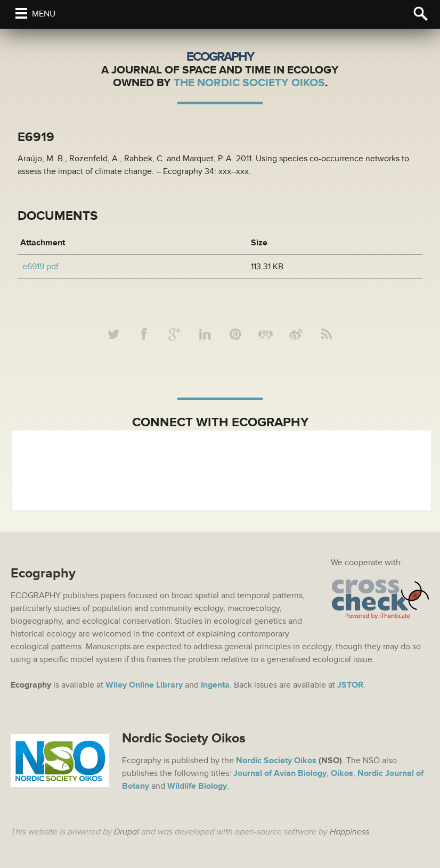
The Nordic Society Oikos (249, 83)
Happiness (349, 832)
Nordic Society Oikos (276, 760)
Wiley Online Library (144, 685)
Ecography (220, 57)
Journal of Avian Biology (280, 773)
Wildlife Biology (197, 786)
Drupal (127, 832)
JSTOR (350, 685)
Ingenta (215, 685)
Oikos (342, 773)
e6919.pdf (40, 267)
